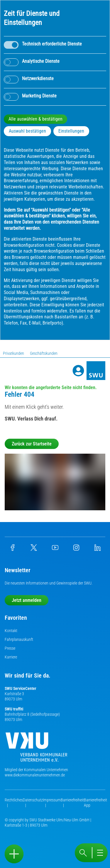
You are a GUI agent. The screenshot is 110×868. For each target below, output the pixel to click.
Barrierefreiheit (72, 800)
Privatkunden (13, 353)
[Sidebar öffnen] (14, 854)
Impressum (52, 800)
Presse (10, 648)
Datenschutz (33, 800)
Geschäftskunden (44, 353)
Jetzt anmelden (27, 600)
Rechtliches (14, 800)
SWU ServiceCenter (21, 688)
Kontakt (11, 631)
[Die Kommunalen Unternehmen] (36, 749)
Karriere (11, 657)
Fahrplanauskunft (19, 639)
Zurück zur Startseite (32, 444)
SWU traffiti (14, 709)
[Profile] (78, 371)
